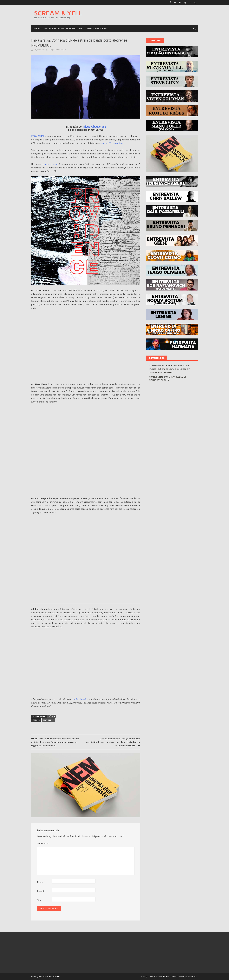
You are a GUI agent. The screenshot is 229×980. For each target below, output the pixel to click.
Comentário (44, 843)
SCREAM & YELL (58, 13)
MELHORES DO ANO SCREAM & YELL (63, 28)
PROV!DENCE (38, 136)
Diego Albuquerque (57, 50)
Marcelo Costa (156, 377)
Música (52, 716)
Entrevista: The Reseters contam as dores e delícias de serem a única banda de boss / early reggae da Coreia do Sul (55, 742)
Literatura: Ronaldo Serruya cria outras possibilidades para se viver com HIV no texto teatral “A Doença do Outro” (113, 742)
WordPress (164, 976)
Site (39, 900)
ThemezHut (192, 976)
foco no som (51, 164)
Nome (41, 882)
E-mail (41, 891)
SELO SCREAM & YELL (98, 28)
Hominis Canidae (80, 699)
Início (37, 28)
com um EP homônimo (112, 143)
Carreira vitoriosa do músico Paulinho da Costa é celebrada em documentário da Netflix (169, 369)
